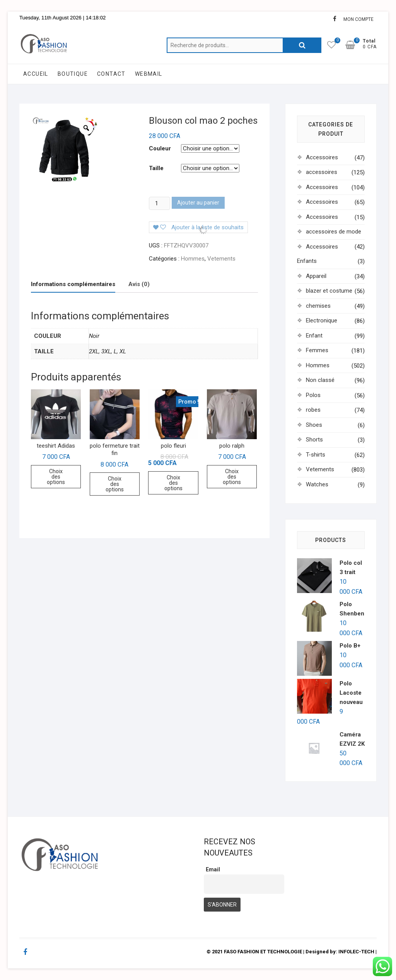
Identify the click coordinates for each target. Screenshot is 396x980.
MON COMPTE (358, 19)
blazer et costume (329, 291)
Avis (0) (139, 284)
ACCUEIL (36, 74)
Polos (313, 395)
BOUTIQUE (73, 74)
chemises (318, 306)
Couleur (160, 148)
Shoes (314, 425)
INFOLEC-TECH (356, 952)
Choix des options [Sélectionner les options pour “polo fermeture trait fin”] (115, 484)
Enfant (314, 336)
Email (213, 869)
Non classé (320, 380)
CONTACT (111, 74)
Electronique (322, 320)
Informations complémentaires (73, 284)
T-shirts (316, 455)
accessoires (322, 172)
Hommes (193, 259)
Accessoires (322, 157)
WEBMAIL (149, 74)
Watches (317, 484)
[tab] (73, 285)
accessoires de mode (334, 232)
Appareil (316, 276)
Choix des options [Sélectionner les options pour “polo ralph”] (232, 477)
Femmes (317, 350)
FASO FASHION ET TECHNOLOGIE (263, 952)
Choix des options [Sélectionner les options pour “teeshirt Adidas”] (56, 477)
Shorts (314, 440)
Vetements (221, 259)
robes (313, 410)
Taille (156, 168)
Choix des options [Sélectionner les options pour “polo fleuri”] (173, 483)
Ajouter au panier (198, 203)
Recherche (302, 45)
